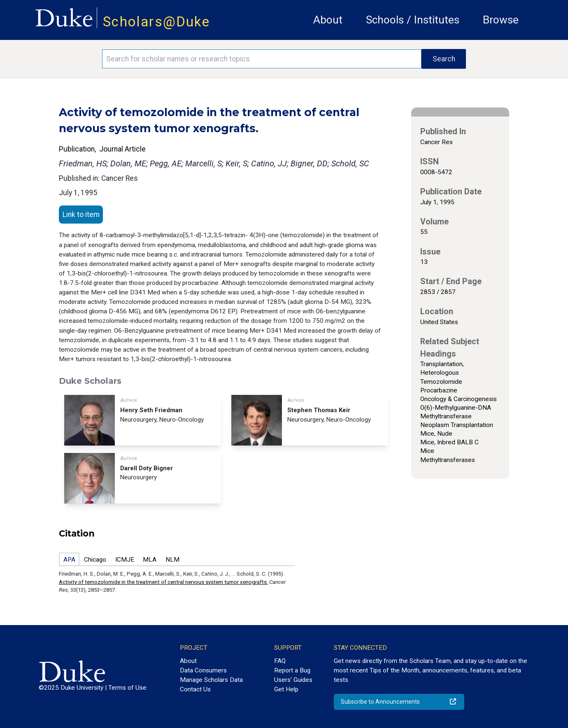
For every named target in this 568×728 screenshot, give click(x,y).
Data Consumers (203, 670)
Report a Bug (292, 670)
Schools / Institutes (413, 20)
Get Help (286, 689)
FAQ (280, 661)
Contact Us (195, 689)
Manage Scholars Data (211, 680)
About (328, 20)
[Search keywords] (262, 59)
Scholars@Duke (156, 22)
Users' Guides (293, 680)
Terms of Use (127, 688)
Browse (501, 20)
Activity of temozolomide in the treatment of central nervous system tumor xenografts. (163, 582)
